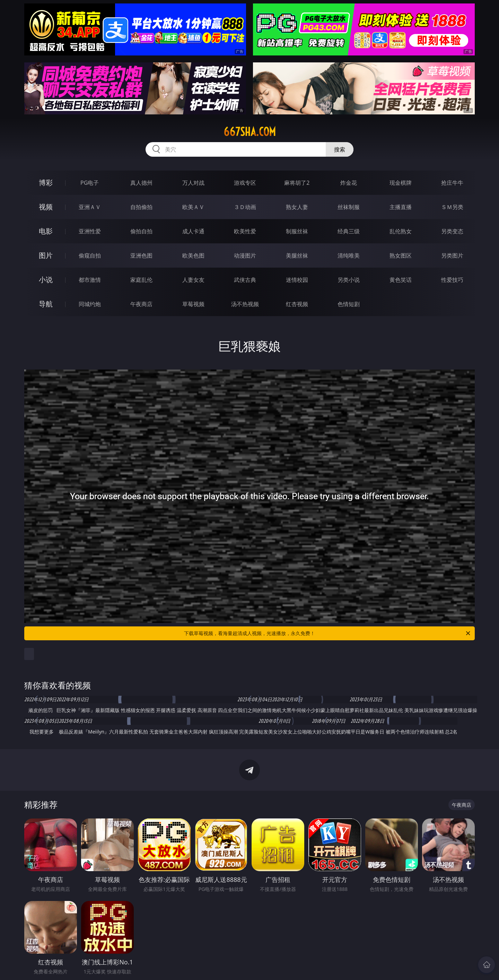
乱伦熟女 (401, 231)
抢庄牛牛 (452, 183)
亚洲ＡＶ (90, 207)
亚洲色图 (141, 255)
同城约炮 (90, 304)
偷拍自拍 (141, 231)
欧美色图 (193, 255)
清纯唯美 (349, 255)
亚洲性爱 (90, 231)
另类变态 (452, 231)
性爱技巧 (452, 280)
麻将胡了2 (297, 183)
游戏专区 (245, 183)
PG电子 (90, 183)
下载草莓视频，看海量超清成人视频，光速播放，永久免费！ (328, 633)
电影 (46, 231)
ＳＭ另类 (452, 207)
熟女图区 (401, 255)
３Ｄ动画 (245, 207)
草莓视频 (193, 304)
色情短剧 (349, 304)
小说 (46, 280)
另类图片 (452, 255)
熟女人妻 (297, 207)
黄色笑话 (401, 280)
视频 (46, 207)
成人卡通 (193, 231)
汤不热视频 (245, 304)
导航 (46, 304)
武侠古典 (245, 280)
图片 (46, 255)
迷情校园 (297, 280)
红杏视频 (297, 304)
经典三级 (349, 231)
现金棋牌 (401, 183)
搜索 (340, 149)
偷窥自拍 (90, 255)
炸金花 (349, 183)
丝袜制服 (349, 207)
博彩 (46, 183)
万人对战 (193, 183)
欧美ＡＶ (193, 207)
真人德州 (141, 183)
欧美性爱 (245, 231)
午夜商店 (141, 304)
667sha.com (250, 132)
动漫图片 (245, 255)
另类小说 (349, 280)
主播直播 (401, 207)
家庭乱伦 (141, 280)
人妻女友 (193, 280)
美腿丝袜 (297, 255)
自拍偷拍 (141, 207)
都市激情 (90, 280)
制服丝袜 (297, 231)
